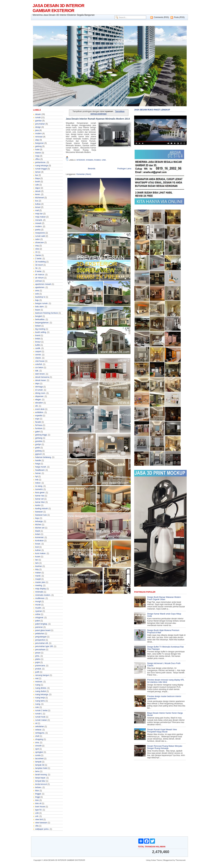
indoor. (38, 483)
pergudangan (41, 637)
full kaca (39, 425)
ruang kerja (40, 698)
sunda (38, 755)
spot (37, 749)
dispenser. (40, 396)
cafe (37, 185)
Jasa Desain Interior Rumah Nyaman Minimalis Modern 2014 (98, 119)
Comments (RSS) (161, 17)
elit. (37, 406)
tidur (37, 791)
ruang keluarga (42, 166)
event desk (40, 409)
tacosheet (39, 759)
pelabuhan (40, 634)
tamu (37, 771)
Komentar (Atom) (84, 174)
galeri (38, 432)
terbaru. (39, 787)
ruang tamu (40, 701)
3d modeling (40, 262)
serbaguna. (40, 733)
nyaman (39, 611)
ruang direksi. (41, 688)
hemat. (38, 473)
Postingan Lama (124, 169)
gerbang (39, 438)
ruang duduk (41, 691)
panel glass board (43, 630)
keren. (38, 194)
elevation (39, 403)
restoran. (39, 682)
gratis (38, 448)
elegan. (38, 400)
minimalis (39, 592)
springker (39, 752)
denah (38, 191)
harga (38, 464)
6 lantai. (39, 271)
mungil (38, 601)
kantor (38, 505)
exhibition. (40, 412)
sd (36, 723)
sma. (37, 743)
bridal (38, 339)
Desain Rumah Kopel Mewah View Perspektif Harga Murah (162, 731)
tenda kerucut (41, 784)
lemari (38, 207)
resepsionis (40, 233)
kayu (37, 518)
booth (38, 182)
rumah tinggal (41, 169)
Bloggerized (168, 860)
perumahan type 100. (44, 646)
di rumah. (39, 390)
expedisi (39, 416)
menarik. (39, 220)
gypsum (39, 454)
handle (38, 460)
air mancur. (40, 275)
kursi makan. (41, 553)
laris (37, 563)
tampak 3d (40, 765)
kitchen (38, 525)
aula (37, 294)
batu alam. (40, 307)
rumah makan (41, 720)
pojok (38, 662)
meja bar (39, 214)
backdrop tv (40, 297)
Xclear (153, 860)
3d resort (39, 265)
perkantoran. (41, 162)
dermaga (39, 387)
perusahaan (40, 650)
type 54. (39, 810)
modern (39, 134)
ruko (37, 707)
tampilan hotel (41, 768)
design (38, 127)
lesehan (39, 566)
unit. (37, 816)
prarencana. (40, 666)
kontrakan (39, 541)
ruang (38, 685)
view (37, 249)
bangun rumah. (42, 303)
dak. (37, 371)
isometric (39, 489)
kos (37, 201)
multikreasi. (40, 598)
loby (37, 569)
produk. (38, 669)
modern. (39, 226)
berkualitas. (40, 319)
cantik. (38, 348)
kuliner (38, 550)
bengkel (39, 316)
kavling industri (42, 509)
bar (37, 175)
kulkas (38, 204)
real (37, 678)
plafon (38, 659)
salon (38, 239)
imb (37, 480)
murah (38, 605)
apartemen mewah (43, 284)
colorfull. (39, 364)
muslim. (39, 608)
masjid (38, 579)
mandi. (38, 576)
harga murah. (41, 467)
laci (37, 560)
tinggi (38, 797)
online (38, 614)
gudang (38, 451)
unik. (104, 160)
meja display (41, 589)
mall (37, 210)
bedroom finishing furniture (47, 313)
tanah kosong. (41, 775)
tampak (38, 762)
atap (37, 140)
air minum (39, 278)
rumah (38, 117)
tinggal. (38, 794)
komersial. (40, 537)
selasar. (39, 730)
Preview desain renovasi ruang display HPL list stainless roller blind (166, 681)
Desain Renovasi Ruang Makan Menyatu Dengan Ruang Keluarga (165, 747)
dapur (38, 188)
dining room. (41, 393)
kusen (38, 557)
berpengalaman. (42, 323)
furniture (39, 428)
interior (38, 153)
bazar (38, 310)
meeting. (39, 585)
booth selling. (41, 332)
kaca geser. (40, 492)
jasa (37, 130)
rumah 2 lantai (41, 710)
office (37, 159)
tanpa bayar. (41, 778)
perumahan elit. (42, 643)
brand (38, 335)
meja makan (40, 217)
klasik (38, 531)
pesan (38, 653)
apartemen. (40, 287)
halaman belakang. (43, 457)
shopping (39, 739)
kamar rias (40, 496)
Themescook (180, 860)
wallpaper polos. (42, 829)
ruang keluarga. (42, 694)
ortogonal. (39, 618)
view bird (39, 819)
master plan (40, 582)
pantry (38, 230)
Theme (159, 860)
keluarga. (39, 521)
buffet (38, 345)
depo (37, 384)
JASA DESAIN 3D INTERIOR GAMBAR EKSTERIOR (59, 8)
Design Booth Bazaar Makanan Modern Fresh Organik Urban (164, 598)
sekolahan (40, 726)
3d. (37, 268)
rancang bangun (42, 675)
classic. (38, 358)
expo (37, 419)
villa (37, 826)
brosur (38, 342)
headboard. (40, 470)
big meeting (40, 329)
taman (38, 172)
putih (37, 672)
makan (38, 573)
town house (40, 807)
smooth (38, 746)
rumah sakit (40, 236)
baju (37, 300)
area (37, 291)
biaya (38, 178)
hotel (37, 150)
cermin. (38, 355)
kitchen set (40, 528)
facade (38, 422)
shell (37, 736)
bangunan (39, 143)
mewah (38, 223)
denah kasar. (41, 380)
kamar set (39, 499)
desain (38, 114)
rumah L (39, 714)
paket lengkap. (41, 624)
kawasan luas (41, 515)
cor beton (39, 367)
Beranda (91, 169)
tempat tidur (40, 781)
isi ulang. (39, 486)
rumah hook (40, 717)
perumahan (40, 124)
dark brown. (40, 374)
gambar (39, 121)
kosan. (38, 544)
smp (37, 246)
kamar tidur (40, 502)
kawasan (39, 512)
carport (38, 351)
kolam (38, 534)
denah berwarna (42, 377)
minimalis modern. (43, 595)
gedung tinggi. (41, 435)
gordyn (38, 444)
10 (36, 252)
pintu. (38, 656)
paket (38, 621)
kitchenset (40, 198)
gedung (38, 146)
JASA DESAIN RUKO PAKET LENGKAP (152, 110)
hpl (36, 476)
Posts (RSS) (179, 17)
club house (40, 361)
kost (37, 547)
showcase (39, 242)
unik (37, 813)
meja (37, 156)
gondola (39, 441)
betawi (38, 326)
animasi (39, 281)
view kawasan (41, 823)
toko (37, 800)
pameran (39, 627)
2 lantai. (39, 259)
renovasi (39, 137)
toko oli (38, 803)
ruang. (38, 704)
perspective (40, 640)
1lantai (38, 255)
